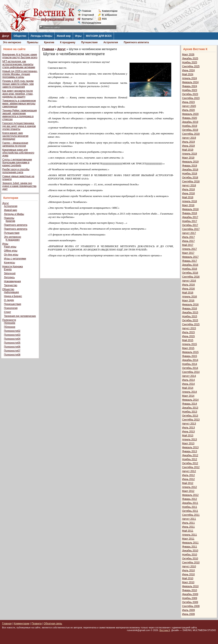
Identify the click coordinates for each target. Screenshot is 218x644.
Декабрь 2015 (190, 312)
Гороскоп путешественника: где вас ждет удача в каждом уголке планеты (19, 126)
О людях (9, 300)
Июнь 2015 (188, 336)
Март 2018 (188, 205)
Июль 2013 (188, 428)
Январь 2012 (190, 499)
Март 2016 (188, 301)
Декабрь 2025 (190, 58)
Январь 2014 (190, 404)
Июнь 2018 (188, 193)
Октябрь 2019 (190, 130)
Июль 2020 (188, 110)
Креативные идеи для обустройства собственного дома (18, 153)
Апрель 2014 (190, 392)
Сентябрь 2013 (191, 420)
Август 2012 (189, 471)
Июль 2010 (188, 570)
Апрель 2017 (190, 249)
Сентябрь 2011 (191, 515)
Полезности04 (12, 339)
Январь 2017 (190, 261)
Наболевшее (11, 292)
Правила (37, 624)
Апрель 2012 (190, 487)
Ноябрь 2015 (190, 316)
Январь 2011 (190, 547)
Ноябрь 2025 (190, 62)
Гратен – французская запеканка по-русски (15, 144)
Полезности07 (12, 351)
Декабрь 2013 (190, 408)
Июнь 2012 (188, 479)
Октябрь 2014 (190, 368)
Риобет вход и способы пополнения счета (16, 171)
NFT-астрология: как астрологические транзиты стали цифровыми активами (19, 64)
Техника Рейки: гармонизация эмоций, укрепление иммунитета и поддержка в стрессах (20, 115)
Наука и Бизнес (13, 296)
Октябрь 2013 (190, 416)
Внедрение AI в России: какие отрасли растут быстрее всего (20, 56)
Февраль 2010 (190, 586)
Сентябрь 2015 (191, 324)
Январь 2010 (190, 590)
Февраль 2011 (190, 543)
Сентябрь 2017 (191, 229)
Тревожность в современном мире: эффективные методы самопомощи (19, 104)
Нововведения (12, 281)
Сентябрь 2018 (191, 182)
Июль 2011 (188, 523)
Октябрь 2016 (190, 273)
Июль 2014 (188, 380)
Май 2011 (188, 531)
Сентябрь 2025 (191, 66)
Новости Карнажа (13, 267)
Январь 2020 (190, 118)
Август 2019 (189, 138)
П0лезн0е (10, 323)
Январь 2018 (190, 213)
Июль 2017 (188, 237)
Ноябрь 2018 (190, 174)
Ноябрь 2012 (190, 459)
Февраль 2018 (190, 209)
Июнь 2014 (188, 384)
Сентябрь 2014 (191, 372)
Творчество (11, 285)
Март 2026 (188, 55)
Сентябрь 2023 (191, 98)
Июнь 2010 (188, 574)
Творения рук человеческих (20, 316)
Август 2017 (189, 233)
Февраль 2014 (190, 400)
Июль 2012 (188, 475)
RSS (104, 19)
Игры (78, 36)
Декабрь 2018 (190, 170)
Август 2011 (189, 519)
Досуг (6, 36)
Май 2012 (188, 483)
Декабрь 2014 (190, 360)
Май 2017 (188, 245)
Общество (20, 36)
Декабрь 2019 (190, 122)
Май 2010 (188, 578)
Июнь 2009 (188, 614)
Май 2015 (188, 340)
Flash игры (10, 247)
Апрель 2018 (190, 201)
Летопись (9, 277)
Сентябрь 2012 (191, 467)
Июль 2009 (188, 610)
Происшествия (13, 304)
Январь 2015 (190, 356)
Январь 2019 (190, 166)
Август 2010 (189, 567)
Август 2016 (189, 281)
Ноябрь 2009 (190, 598)
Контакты (87, 19)
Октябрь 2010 (190, 559)
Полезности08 (12, 355)
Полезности (9, 320)
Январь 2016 (190, 309)
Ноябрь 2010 (190, 555)
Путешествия (89, 42)
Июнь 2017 (188, 241)
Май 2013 (188, 436)
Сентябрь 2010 (191, 563)
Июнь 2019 (188, 146)
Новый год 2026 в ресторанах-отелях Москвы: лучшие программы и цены (20, 74)
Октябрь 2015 (190, 320)
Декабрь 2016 (190, 265)
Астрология (111, 42)
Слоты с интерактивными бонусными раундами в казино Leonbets (17, 163)
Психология (11, 308)
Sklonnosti (10, 273)
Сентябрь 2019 (191, 134)
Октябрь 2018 (190, 178)
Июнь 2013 (188, 432)
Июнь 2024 (188, 70)
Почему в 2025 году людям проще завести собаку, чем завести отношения (18, 84)
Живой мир (64, 36)
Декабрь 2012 (190, 455)
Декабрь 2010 (190, 551)
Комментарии (110, 11)
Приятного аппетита (136, 42)
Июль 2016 (188, 285)
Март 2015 (188, 348)
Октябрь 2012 (190, 463)
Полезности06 (12, 347)
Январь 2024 (190, 86)
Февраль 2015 (190, 352)
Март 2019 (188, 158)
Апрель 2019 (190, 154)
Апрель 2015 (190, 344)
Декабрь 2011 (190, 503)
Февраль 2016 (190, 305)
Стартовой (88, 15)
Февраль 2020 (190, 114)
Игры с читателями (15, 259)
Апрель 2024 (190, 78)
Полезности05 (12, 343)
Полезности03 (12, 335)
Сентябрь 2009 (191, 606)
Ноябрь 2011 (190, 507)
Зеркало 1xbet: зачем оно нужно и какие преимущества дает (19, 186)
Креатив (49, 42)
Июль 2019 (188, 142)
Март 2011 (188, 539)
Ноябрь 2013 (190, 412)
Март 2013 (188, 443)
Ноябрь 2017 (190, 221)
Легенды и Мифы (42, 36)
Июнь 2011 (188, 527)
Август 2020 (189, 106)
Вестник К (165, 630)
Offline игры (11, 251)
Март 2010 (188, 582)
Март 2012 (188, 491)
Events (8, 269)
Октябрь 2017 (190, 225)
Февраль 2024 (190, 82)
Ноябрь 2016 (190, 269)
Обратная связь (53, 624)
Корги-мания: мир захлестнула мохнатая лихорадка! (15, 136)
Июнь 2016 (188, 289)
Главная (86, 11)
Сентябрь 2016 (191, 277)
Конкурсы (9, 263)
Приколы (33, 42)
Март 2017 (188, 253)
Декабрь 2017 (190, 217)
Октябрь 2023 (190, 94)
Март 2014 (188, 396)
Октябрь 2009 (190, 602)
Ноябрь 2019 (190, 126)
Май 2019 (188, 150)
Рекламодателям (90, 23)
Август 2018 (189, 185)
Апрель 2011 (190, 535)
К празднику (68, 42)
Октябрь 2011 (190, 511)
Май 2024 (188, 74)
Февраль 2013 (190, 447)
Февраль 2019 (190, 162)
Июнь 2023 (188, 102)
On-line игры (11, 255)
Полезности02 (12, 331)
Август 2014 (189, 376)
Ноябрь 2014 (190, 364)
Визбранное (110, 15)
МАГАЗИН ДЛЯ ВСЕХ (99, 36)
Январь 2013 (190, 451)
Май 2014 (188, 388)
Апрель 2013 (190, 439)
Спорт (8, 312)
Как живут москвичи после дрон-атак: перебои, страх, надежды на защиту (18, 94)
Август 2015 (189, 328)
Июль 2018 (188, 189)
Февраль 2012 (190, 495)
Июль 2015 (188, 332)
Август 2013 (189, 424)
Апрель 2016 (190, 297)
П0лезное (10, 327)
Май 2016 (188, 293)
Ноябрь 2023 (190, 90)
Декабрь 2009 (190, 594)
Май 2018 (188, 197)
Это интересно (12, 42)
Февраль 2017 (190, 257)
